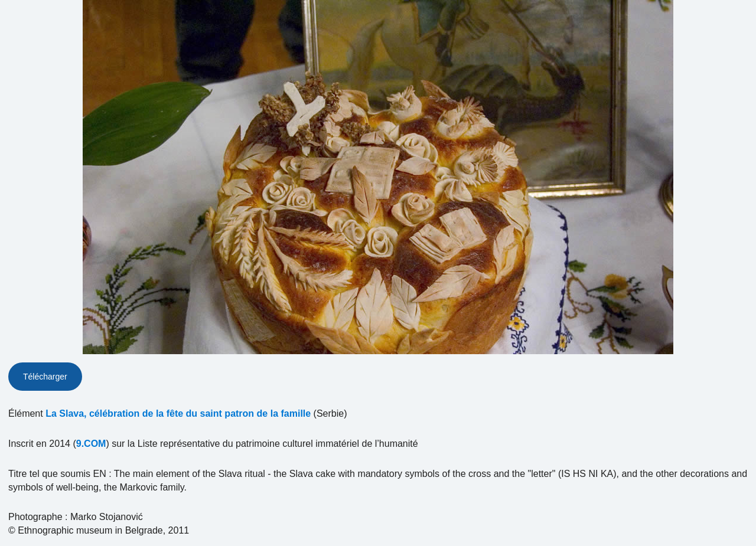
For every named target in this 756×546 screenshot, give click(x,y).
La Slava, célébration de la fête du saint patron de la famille (178, 413)
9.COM (91, 444)
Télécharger (45, 377)
